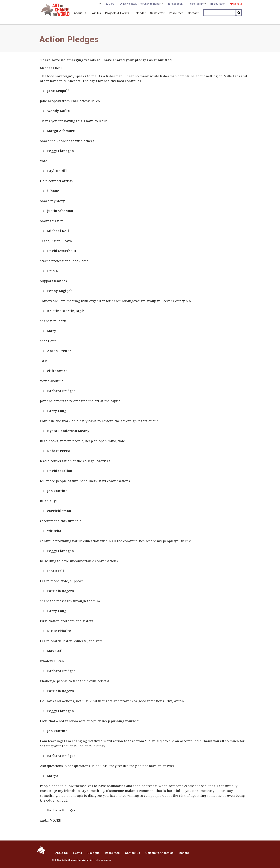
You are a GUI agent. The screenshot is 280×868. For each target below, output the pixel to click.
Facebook (177, 4)
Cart (111, 4)
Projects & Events (117, 13)
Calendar (140, 13)
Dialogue (94, 853)
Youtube (219, 4)
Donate (238, 4)
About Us (80, 13)
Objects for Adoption (159, 853)
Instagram (198, 4)
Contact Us (133, 853)
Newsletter (157, 13)
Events (78, 853)
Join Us (96, 13)
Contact (193, 13)
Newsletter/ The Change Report (142, 4)
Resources (176, 13)
